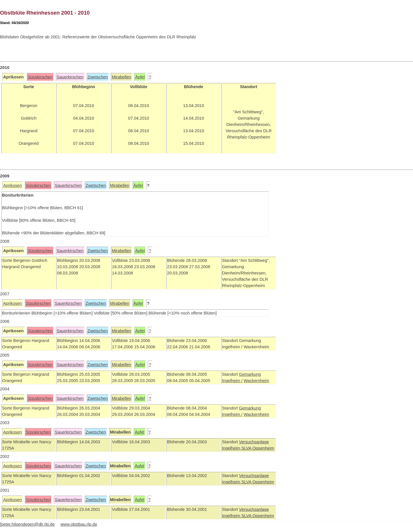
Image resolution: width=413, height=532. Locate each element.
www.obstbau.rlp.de (79, 524)
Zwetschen (98, 77)
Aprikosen (12, 185)
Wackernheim (256, 381)
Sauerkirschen (70, 77)
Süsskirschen (40, 77)
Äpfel (140, 77)
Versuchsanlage (254, 442)
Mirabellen (121, 77)
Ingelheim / (232, 381)
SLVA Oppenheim (258, 448)
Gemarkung (250, 374)
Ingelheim (232, 448)
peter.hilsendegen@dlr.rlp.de (28, 524)
